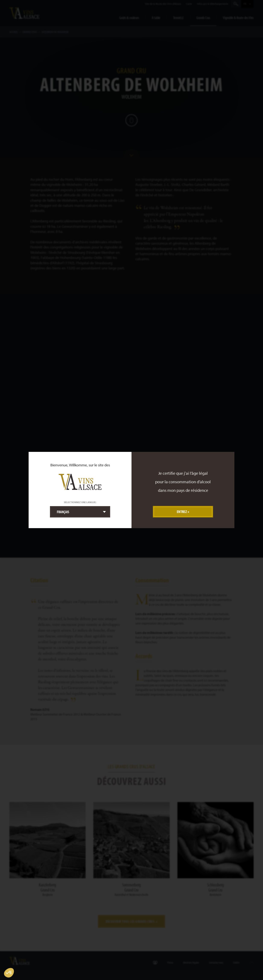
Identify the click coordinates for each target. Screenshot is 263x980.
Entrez (182, 512)
